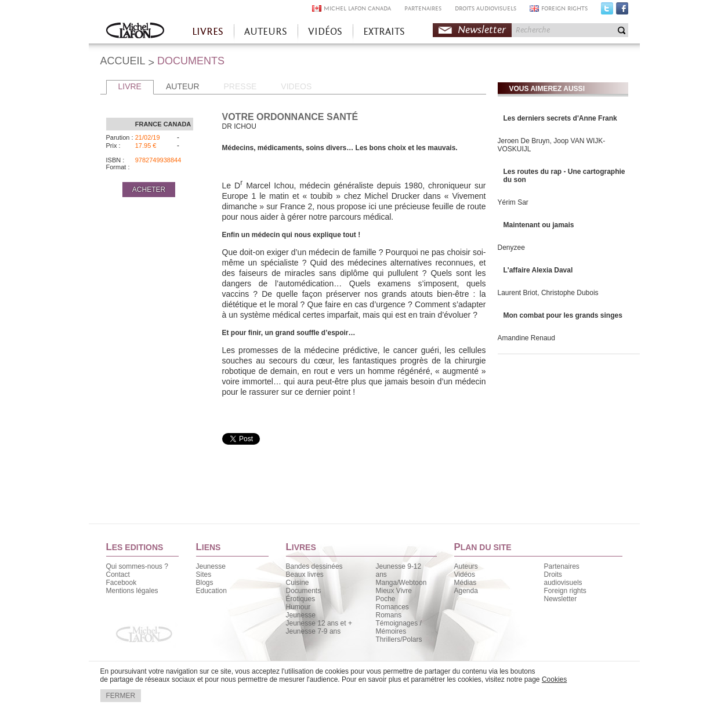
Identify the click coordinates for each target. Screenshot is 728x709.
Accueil (135, 32)
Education (211, 591)
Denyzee (511, 248)
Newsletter (482, 30)
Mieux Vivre (394, 591)
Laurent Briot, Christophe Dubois (548, 293)
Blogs (205, 583)
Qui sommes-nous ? (137, 566)
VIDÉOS (325, 32)
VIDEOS (296, 86)
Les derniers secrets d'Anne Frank (560, 118)
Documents (304, 591)
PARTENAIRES (423, 8)
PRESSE (240, 86)
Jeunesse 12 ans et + (319, 623)
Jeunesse (211, 566)
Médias (466, 583)
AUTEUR (183, 86)
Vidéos (465, 575)
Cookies (554, 679)
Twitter (607, 11)
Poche (386, 599)
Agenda (466, 591)
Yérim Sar (513, 202)
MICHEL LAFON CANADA (357, 8)
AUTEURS (266, 32)
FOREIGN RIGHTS (564, 8)
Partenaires (562, 566)
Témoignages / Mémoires (399, 627)
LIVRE (130, 86)
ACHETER (149, 190)
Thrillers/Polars (399, 639)
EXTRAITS (384, 32)
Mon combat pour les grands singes (563, 315)
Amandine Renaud (526, 338)
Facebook (622, 11)
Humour (298, 607)
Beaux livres (305, 575)
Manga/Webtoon (401, 583)
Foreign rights (565, 591)
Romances (392, 607)
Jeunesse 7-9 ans (314, 631)
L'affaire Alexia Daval (538, 270)
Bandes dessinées (314, 566)
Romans (389, 615)
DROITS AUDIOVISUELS (486, 8)
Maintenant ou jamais (539, 225)
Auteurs (466, 566)
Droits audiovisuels (563, 579)
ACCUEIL (123, 61)
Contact (118, 575)
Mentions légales (132, 591)
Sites (204, 575)
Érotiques (301, 599)
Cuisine (298, 583)
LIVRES (208, 32)
